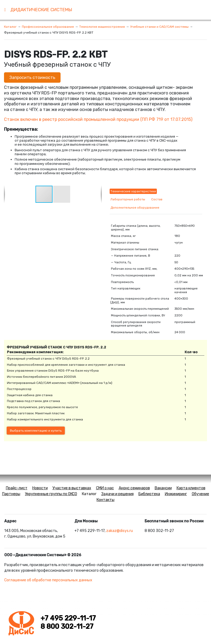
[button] (62, 194)
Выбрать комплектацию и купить (36, 431)
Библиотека (149, 494)
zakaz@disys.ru (120, 531)
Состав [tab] (157, 199)
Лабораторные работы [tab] (128, 199)
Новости (40, 488)
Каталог (10, 27)
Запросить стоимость (32, 77)
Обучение (200, 494)
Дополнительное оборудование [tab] (135, 208)
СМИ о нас (105, 488)
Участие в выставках (72, 488)
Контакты (106, 500)
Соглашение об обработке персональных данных (48, 580)
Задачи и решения (118, 494)
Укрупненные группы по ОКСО (51, 494)
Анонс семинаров (134, 488)
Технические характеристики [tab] (133, 191)
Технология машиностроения (102, 27)
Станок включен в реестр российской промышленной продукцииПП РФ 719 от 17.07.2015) (98, 119)
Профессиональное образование (48, 27)
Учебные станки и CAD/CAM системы (159, 27)
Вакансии (163, 488)
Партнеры (11, 494)
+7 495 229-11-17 (68, 618)
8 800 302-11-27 (67, 626)
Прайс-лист (17, 488)
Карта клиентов (191, 488)
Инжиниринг (176, 494)
